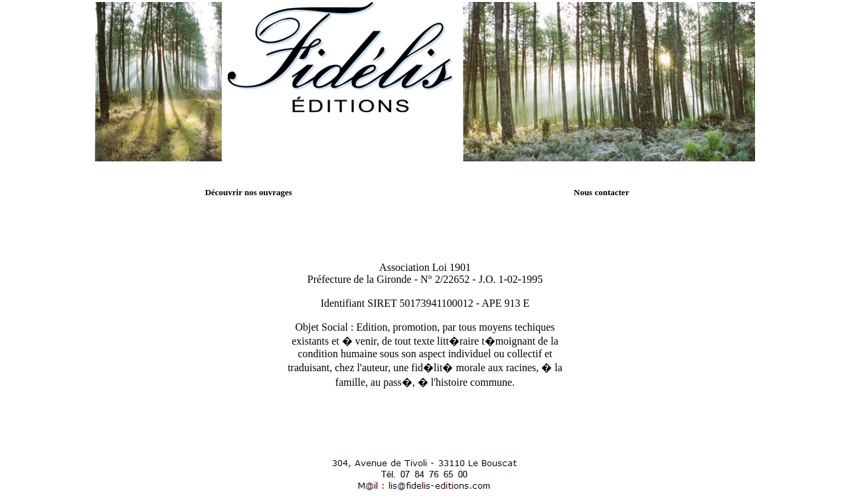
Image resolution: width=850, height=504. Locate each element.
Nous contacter (601, 192)
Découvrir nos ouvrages (249, 192)
